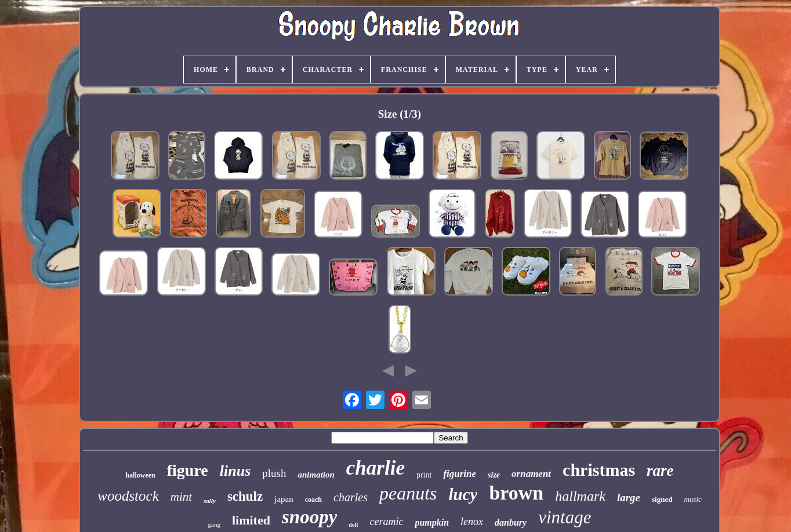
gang (214, 524)
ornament (531, 474)
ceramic (386, 522)
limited (251, 520)
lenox (472, 522)
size (494, 475)
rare (660, 471)
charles (351, 497)
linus (235, 471)
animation (316, 475)
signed (662, 499)
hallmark (580, 496)
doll (353, 525)
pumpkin (432, 522)
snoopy (309, 517)
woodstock (128, 496)
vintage (565, 517)
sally (210, 501)
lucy (463, 494)
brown (516, 493)
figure (188, 470)
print (424, 475)
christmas (599, 470)
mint (181, 497)
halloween (140, 475)
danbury (511, 522)
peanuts (408, 493)
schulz (245, 496)
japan (284, 499)
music (692, 499)
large (629, 498)
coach (313, 500)
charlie (375, 468)
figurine (460, 474)
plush (274, 473)
